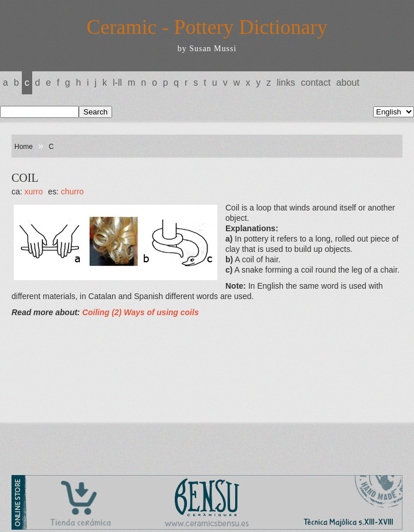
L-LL (117, 83)
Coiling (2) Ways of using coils (141, 312)
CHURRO (72, 192)
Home (24, 147)
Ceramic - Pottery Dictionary (207, 27)
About (348, 83)
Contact (316, 83)
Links (286, 83)
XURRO (34, 192)
